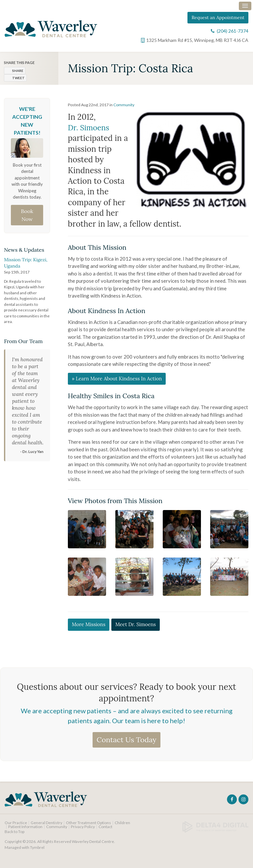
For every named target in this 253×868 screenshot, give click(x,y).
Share (18, 74)
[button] (87, 532)
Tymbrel (37, 851)
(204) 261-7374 (233, 34)
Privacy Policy (83, 830)
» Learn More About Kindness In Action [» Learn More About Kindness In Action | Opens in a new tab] (117, 382)
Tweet (18, 81)
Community (124, 108)
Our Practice (16, 826)
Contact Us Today (126, 743)
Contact (105, 830)
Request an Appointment (218, 20)
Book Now (27, 219)
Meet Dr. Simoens (136, 628)
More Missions (89, 628)
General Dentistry (46, 826)
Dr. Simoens (90, 131)
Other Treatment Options (88, 826)
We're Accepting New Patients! (27, 124)
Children (122, 826)
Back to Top (14, 835)
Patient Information (25, 830)
